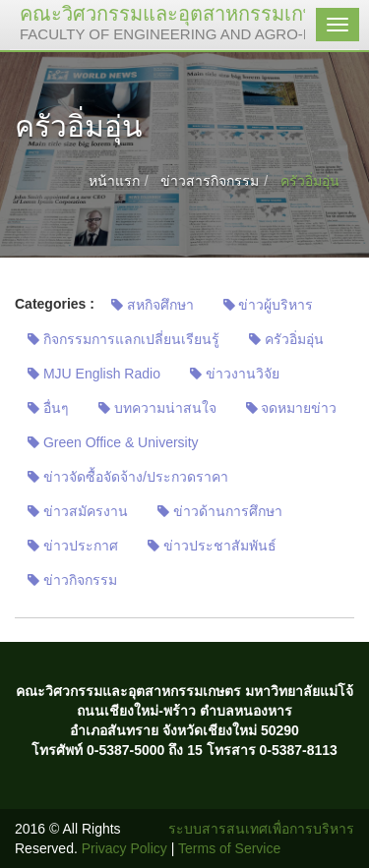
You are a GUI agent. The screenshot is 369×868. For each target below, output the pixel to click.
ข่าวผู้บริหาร (269, 305)
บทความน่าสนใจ (157, 408)
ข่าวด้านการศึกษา (220, 511)
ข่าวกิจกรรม (72, 580)
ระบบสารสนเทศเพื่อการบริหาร (261, 829)
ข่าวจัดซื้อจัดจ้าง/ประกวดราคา (128, 477)
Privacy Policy (124, 848)
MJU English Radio (94, 374)
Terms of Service (229, 848)
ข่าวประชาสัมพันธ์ (212, 546)
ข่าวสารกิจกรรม (210, 181)
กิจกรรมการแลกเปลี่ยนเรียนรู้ (123, 339)
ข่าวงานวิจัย (235, 374)
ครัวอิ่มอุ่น (286, 339)
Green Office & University (113, 442)
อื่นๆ (48, 408)
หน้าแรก (114, 181)
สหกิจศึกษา (153, 305)
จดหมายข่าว (292, 408)
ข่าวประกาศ (73, 546)
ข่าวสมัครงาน (78, 511)
